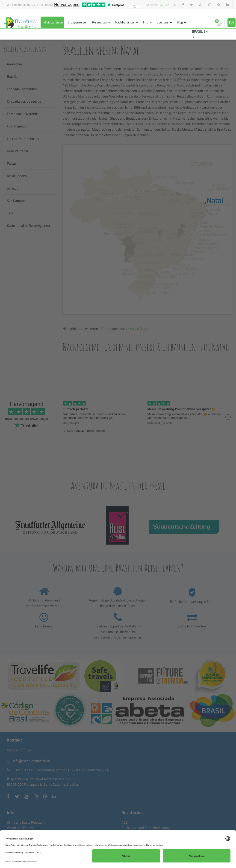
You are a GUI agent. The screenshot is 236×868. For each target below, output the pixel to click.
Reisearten (100, 22)
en (168, 5)
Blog (180, 22)
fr (174, 5)
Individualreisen (52, 22)
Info (146, 22)
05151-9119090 (42, 5)
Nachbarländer (125, 22)
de (161, 5)
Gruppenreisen (78, 22)
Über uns (163, 22)
